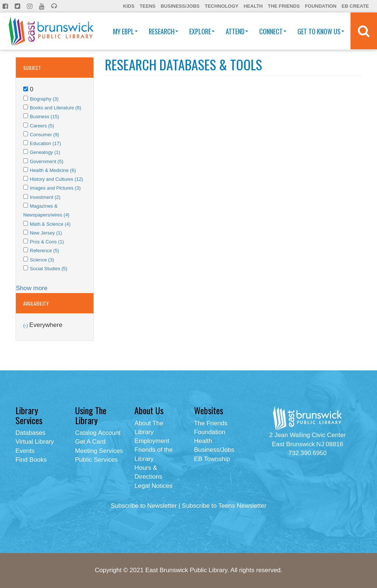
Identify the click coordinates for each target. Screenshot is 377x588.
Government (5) (47, 161)
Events (25, 451)
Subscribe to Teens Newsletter (224, 506)
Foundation (321, 6)
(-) (26, 325)
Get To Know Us (321, 31)
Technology (222, 6)
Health (253, 6)
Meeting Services (99, 451)
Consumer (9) (44, 135)
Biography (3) (44, 99)
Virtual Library (35, 442)
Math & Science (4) (50, 224)
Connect (273, 31)
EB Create (355, 6)
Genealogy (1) (45, 152)
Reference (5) (44, 251)
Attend (237, 31)
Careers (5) (42, 126)
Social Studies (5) (49, 269)
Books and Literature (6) (55, 108)
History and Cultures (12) (57, 179)
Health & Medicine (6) (53, 170)
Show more (32, 288)
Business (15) (44, 117)
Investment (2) (45, 197)
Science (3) (42, 260)
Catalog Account (98, 433)
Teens (147, 6)
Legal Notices (153, 486)
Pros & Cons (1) (47, 242)
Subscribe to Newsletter (144, 506)
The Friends (284, 6)
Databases (30, 433)
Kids (129, 6)
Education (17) (45, 143)
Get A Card (90, 442)
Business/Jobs (180, 6)
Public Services (96, 460)
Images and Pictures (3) (55, 188)
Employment (152, 441)
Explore (202, 31)
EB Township (212, 459)
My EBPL (125, 31)
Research (163, 31)
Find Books (31, 460)
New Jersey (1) (46, 233)
